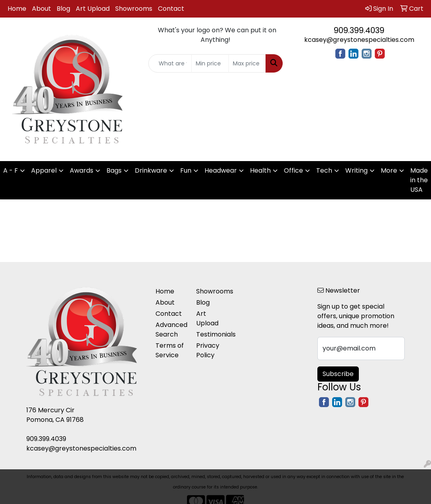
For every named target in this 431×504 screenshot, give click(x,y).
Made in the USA (419, 180)
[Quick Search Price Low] (210, 63)
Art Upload (93, 9)
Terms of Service (170, 350)
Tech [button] (324, 170)
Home (17, 9)
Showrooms (134, 9)
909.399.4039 (359, 30)
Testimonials (212, 334)
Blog (63, 9)
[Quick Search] (170, 63)
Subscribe (338, 374)
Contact (171, 9)
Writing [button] (356, 170)
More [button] (389, 170)
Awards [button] (82, 170)
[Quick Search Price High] (247, 63)
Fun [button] (186, 170)
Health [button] (260, 170)
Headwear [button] (221, 170)
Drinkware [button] (151, 170)
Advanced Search (171, 330)
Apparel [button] (44, 170)
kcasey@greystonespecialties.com (359, 40)
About (41, 9)
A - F (11, 170)
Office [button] (293, 170)
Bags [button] (114, 170)
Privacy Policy (208, 350)
